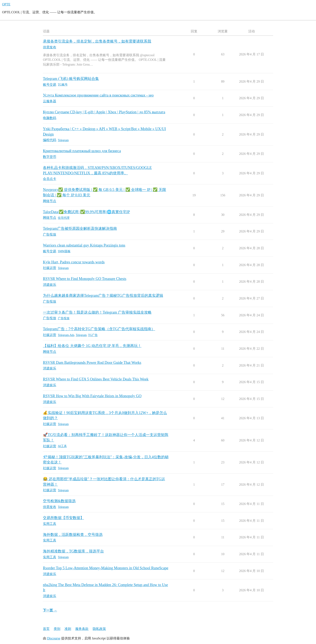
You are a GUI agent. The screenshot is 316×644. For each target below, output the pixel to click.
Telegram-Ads (66, 335)
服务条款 (82, 629)
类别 (57, 629)
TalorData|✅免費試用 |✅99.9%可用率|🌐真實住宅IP (86, 212)
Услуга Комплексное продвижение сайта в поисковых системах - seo (98, 95)
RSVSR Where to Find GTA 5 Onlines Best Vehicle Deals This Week (96, 379)
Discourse (54, 638)
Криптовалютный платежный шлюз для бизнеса (82, 151)
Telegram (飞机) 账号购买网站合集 (71, 79)
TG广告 (93, 335)
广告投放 (64, 318)
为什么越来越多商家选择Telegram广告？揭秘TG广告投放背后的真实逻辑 (103, 296)
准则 (68, 629)
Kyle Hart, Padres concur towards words (74, 262)
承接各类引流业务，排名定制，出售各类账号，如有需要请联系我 (97, 41)
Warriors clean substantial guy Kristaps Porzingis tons (84, 245)
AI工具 (62, 446)
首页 (46, 629)
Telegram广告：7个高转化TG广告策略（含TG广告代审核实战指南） (99, 329)
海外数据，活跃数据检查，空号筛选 (73, 535)
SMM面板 (64, 251)
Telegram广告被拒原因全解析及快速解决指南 (80, 229)
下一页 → (50, 610)
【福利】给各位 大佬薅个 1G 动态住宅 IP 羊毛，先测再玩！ (92, 346)
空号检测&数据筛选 (59, 501)
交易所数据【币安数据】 (63, 518)
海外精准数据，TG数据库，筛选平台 (73, 551)
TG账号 (63, 85)
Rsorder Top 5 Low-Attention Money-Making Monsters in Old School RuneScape (106, 568)
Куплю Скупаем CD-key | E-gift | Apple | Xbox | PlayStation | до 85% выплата (104, 112)
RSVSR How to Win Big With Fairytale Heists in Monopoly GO (92, 396)
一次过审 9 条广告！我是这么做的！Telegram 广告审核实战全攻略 (97, 312)
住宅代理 (64, 218)
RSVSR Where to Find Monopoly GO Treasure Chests (85, 279)
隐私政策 (99, 629)
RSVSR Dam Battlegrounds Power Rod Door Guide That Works (92, 363)
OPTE (6, 4)
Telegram (63, 140)
